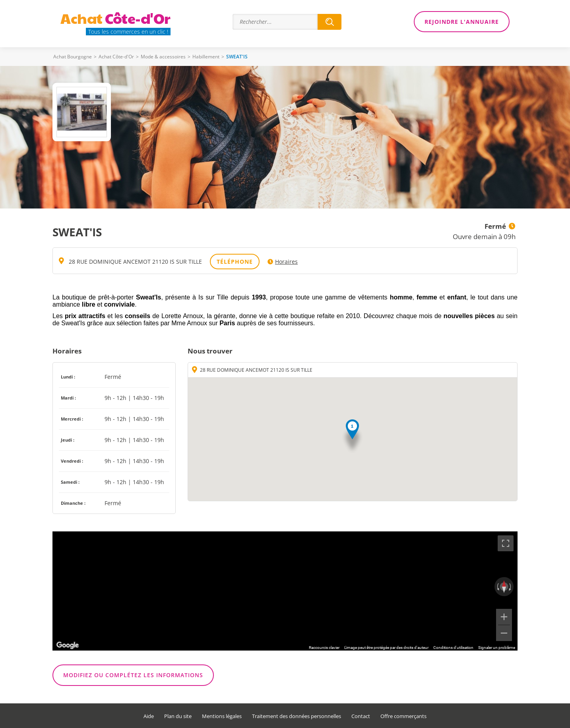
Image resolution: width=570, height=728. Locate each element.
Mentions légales (222, 716)
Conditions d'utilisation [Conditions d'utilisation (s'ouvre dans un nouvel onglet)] (453, 648)
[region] (285, 591)
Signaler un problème (497, 648)
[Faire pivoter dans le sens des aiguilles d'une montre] (511, 587)
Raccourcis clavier (324, 648)
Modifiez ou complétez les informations (133, 675)
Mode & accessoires (163, 57)
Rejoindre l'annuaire (462, 22)
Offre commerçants (403, 716)
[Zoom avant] (504, 617)
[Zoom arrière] (504, 633)
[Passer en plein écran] (506, 543)
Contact (361, 716)
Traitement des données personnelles (297, 716)
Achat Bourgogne (73, 57)
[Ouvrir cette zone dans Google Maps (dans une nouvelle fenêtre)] (68, 645)
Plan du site (178, 716)
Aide (149, 716)
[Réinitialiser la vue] (504, 587)
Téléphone (235, 262)
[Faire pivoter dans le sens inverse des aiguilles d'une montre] (497, 587)
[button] (352, 437)
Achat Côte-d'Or (116, 57)
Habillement (206, 57)
